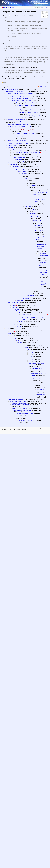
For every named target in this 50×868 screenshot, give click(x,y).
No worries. (19, 159)
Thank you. (10, 147)
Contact (47, 432)
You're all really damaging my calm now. (43, 255)
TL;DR (7, 328)
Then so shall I (11, 163)
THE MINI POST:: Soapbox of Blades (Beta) (17, 142)
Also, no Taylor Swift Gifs (18, 151)
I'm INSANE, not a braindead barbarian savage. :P (27, 152)
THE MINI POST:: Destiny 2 (11, 90)
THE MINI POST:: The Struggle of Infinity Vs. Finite (19, 121)
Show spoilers (37, 8)
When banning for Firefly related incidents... (41, 238)
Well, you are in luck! (17, 156)
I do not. (12, 332)
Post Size (12, 304)
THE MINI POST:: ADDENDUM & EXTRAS (17, 144)
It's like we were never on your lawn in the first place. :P (42, 199)
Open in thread (45, 8)
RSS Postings (33, 432)
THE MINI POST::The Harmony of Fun (15, 119)
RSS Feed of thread (44, 87)
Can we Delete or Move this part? (16, 400)
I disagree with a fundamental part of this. (18, 125)
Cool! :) (14, 306)
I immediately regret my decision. (16, 330)
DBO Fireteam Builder (35, 1)
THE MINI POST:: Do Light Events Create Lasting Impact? (20, 93)
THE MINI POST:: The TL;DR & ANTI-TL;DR (17, 92)
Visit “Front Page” (6, 1)
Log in (42, 1)
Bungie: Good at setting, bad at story (17, 97)
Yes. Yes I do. (39, 226)
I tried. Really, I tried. (11, 146)
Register (46, 1)
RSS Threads (41, 432)
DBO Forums (9, 3)
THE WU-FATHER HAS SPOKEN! (21, 405)
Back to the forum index (10, 7)
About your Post (37, 379)
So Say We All (20, 300)
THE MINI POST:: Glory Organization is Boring (17, 140)
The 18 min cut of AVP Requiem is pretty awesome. (34, 314)
